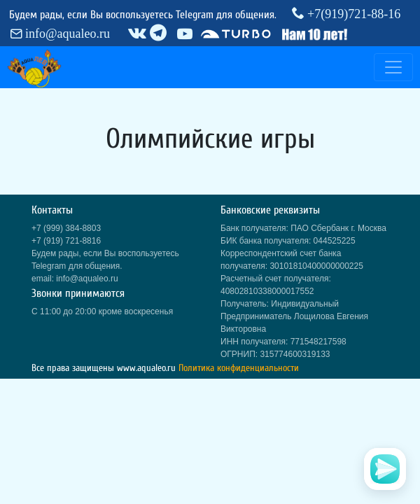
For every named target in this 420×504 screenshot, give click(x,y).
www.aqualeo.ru (146, 368)
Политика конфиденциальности (239, 368)
